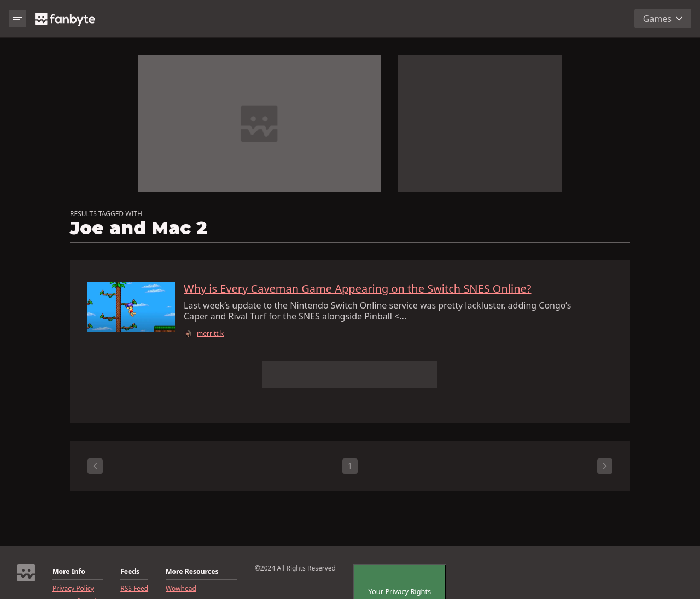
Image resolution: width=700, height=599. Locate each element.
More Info (69, 572)
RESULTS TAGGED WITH (106, 214)
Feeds (130, 572)
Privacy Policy (73, 589)
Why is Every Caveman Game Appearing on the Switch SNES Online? (357, 289)
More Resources (192, 572)
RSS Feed (134, 589)
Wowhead (181, 589)
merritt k (210, 334)
